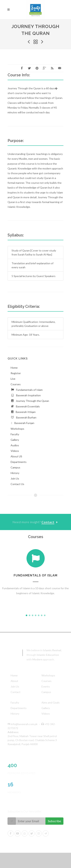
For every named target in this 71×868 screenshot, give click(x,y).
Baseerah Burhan (26, 417)
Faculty (15, 702)
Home (14, 675)
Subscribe (54, 821)
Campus (46, 692)
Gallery (46, 708)
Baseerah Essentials (28, 406)
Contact (16, 692)
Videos (46, 714)
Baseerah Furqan (24, 423)
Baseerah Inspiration (28, 395)
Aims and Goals (51, 702)
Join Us (15, 686)
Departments (19, 708)
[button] (27, 615)
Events (46, 686)
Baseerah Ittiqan (26, 412)
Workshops (48, 675)
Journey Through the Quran (32, 401)
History (15, 714)
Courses (46, 681)
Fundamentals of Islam (29, 390)
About (14, 681)
